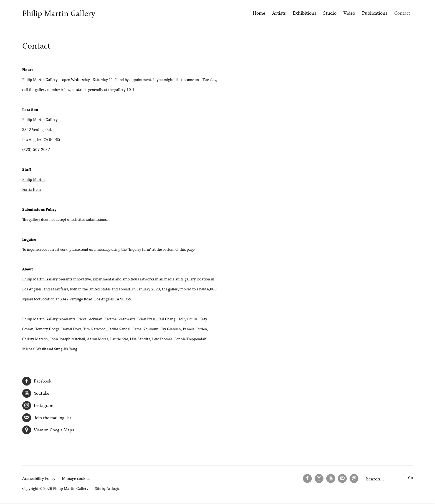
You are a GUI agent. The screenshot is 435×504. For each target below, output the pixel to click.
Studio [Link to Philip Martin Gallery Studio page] (330, 14)
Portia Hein (31, 190)
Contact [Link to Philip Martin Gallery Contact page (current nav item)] (402, 14)
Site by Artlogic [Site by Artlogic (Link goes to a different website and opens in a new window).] (107, 489)
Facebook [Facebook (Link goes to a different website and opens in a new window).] (37, 381)
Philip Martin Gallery (59, 14)
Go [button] (410, 478)
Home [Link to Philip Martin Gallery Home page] (259, 14)
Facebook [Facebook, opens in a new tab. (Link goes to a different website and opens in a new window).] (307, 478)
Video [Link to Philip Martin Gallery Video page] (349, 14)
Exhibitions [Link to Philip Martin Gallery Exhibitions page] (304, 14)
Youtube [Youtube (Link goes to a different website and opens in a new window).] (36, 393)
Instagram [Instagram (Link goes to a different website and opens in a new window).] (38, 406)
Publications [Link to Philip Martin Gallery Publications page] (375, 14)
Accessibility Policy (39, 479)
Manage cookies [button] (76, 479)
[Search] (384, 479)
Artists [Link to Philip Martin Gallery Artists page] (279, 14)
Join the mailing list (47, 418)
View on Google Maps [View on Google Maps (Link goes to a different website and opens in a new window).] (48, 430)
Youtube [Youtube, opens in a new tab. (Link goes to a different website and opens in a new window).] (331, 478)
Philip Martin (34, 180)
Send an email (354, 478)
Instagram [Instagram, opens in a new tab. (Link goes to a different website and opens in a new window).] (319, 478)
